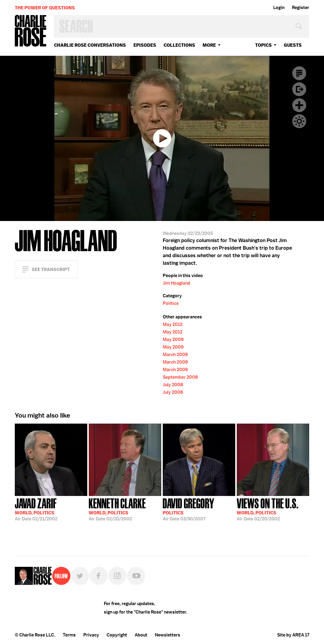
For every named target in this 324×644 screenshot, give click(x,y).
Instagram (117, 576)
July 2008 (173, 385)
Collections (179, 45)
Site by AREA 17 (293, 635)
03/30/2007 (189, 509)
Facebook (99, 576)
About (141, 635)
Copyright (117, 635)
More (209, 45)
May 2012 (173, 324)
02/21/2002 (36, 509)
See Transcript (51, 269)
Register (301, 8)
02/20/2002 (117, 509)
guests (293, 45)
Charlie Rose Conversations (90, 45)
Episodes (145, 45)
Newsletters (168, 635)
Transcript (299, 73)
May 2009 (173, 339)
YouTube (136, 576)
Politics (171, 303)
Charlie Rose (31, 31)
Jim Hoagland (176, 283)
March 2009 (175, 355)
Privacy (91, 635)
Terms (69, 635)
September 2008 (180, 377)
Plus (299, 105)
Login (279, 8)
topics (263, 45)
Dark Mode (299, 121)
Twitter (80, 576)
